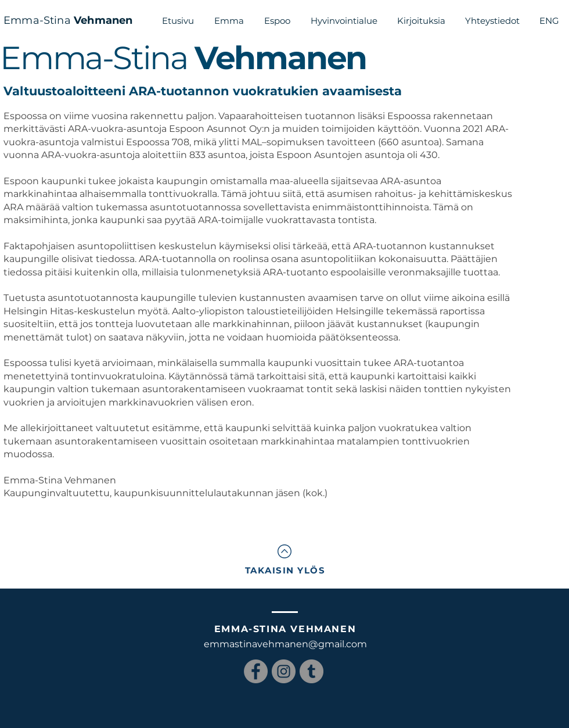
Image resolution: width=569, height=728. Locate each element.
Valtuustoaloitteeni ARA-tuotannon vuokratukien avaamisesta (203, 91)
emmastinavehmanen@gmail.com (285, 644)
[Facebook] (256, 671)
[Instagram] (284, 671)
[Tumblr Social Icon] (311, 671)
